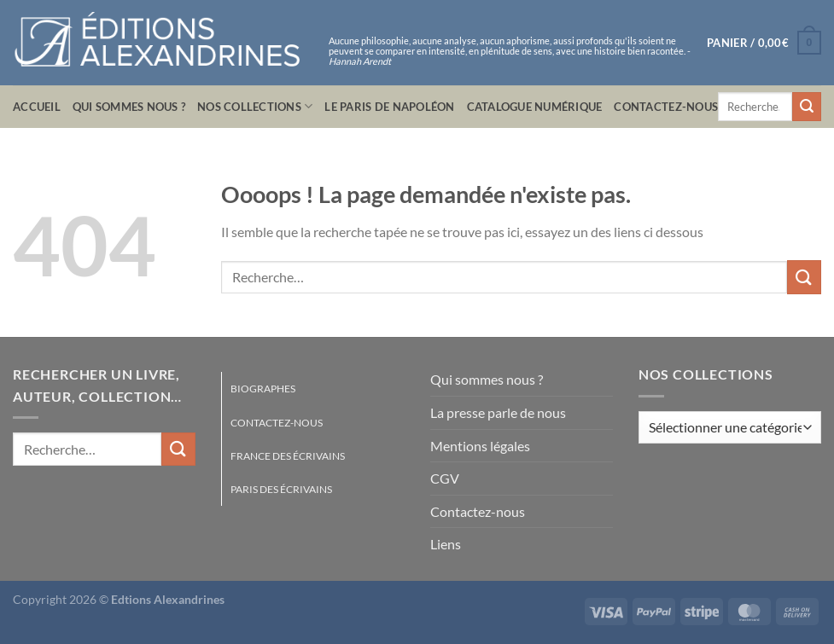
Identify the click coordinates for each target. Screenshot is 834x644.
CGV (445, 478)
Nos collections (255, 106)
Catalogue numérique (535, 107)
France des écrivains (288, 456)
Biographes (263, 389)
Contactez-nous (666, 107)
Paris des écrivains (281, 489)
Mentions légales (480, 446)
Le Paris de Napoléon (389, 107)
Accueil (37, 107)
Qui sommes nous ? (129, 107)
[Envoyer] (807, 107)
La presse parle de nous (498, 412)
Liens (446, 544)
